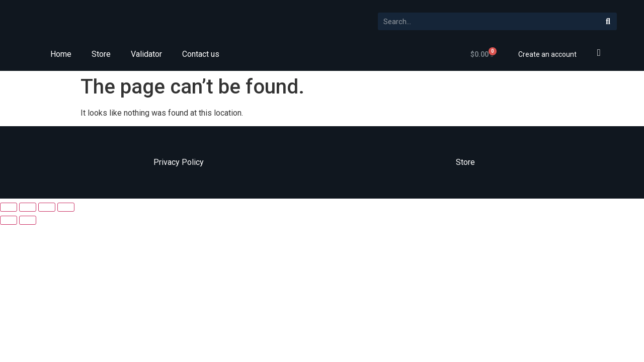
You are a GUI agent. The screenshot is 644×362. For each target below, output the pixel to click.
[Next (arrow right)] (28, 220)
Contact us (201, 54)
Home (61, 54)
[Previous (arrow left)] (9, 220)
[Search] (608, 21)
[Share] (28, 207)
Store (101, 54)
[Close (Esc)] (9, 207)
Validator (146, 54)
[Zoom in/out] (66, 207)
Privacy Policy (179, 162)
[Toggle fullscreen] (47, 207)
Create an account (547, 54)
